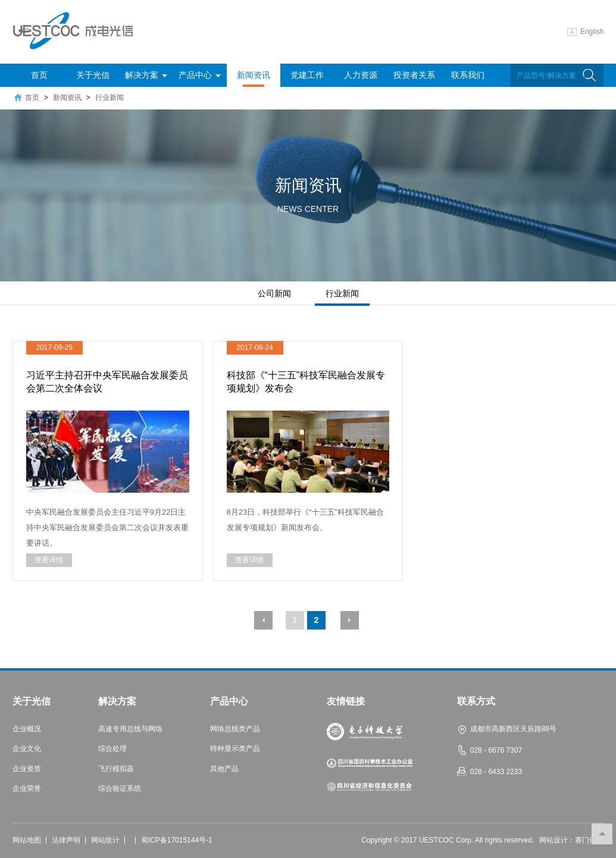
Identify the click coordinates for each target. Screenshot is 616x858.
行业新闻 (110, 98)
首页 (39, 75)
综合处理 (112, 749)
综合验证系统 (120, 789)
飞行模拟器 (116, 769)
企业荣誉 (27, 789)
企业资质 (27, 769)
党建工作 (307, 75)
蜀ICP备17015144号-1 (177, 840)
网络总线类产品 (235, 729)
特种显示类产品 (235, 749)
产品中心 (200, 75)
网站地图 (27, 840)
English (585, 32)
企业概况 (27, 729)
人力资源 (361, 75)
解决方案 (146, 75)
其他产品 (224, 769)
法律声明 (66, 840)
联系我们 (468, 75)
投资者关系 (414, 75)
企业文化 (27, 749)
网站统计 (105, 840)
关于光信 (93, 75)
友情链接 (346, 702)
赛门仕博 (589, 840)
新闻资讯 (254, 79)
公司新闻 (274, 293)
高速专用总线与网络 (130, 729)
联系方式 (476, 702)
